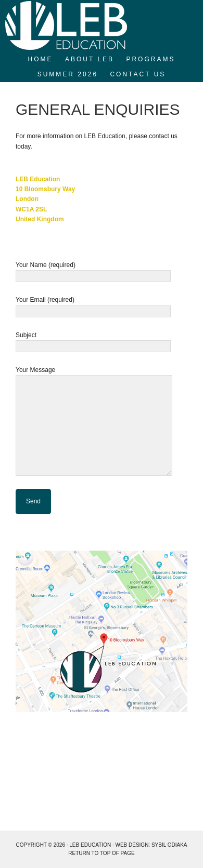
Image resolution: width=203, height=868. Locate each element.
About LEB (90, 59)
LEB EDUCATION (90, 845)
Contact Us (138, 74)
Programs (150, 59)
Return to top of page (101, 853)
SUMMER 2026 (68, 74)
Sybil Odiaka (169, 845)
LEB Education (102, 26)
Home (41, 59)
